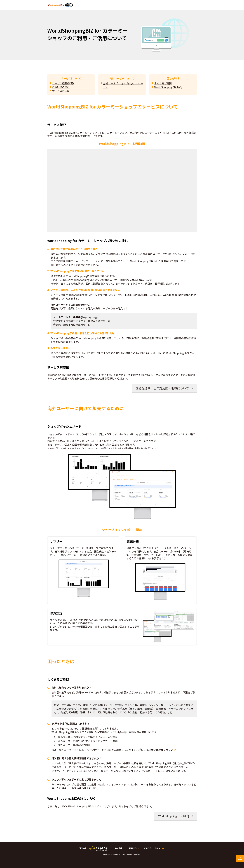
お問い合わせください (144, 448)
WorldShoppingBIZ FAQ (168, 87)
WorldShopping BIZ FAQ (173, 816)
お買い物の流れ (61, 87)
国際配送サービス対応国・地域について (162, 388)
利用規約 (133, 848)
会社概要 (119, 848)
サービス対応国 (61, 91)
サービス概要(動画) (63, 83)
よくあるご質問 (163, 83)
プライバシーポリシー (152, 848)
